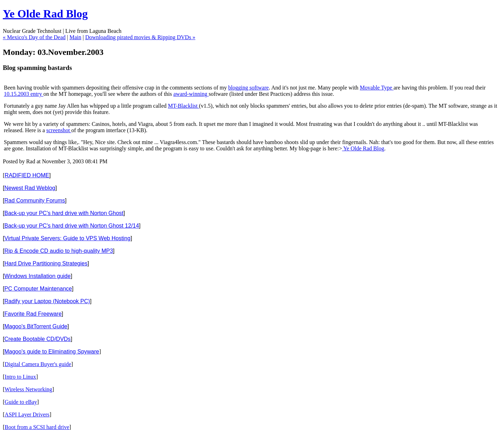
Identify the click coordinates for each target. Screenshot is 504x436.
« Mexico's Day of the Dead (34, 37)
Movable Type (377, 88)
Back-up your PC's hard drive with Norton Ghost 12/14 (72, 226)
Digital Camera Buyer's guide (38, 364)
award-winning (191, 94)
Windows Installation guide (37, 276)
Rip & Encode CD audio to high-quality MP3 (58, 251)
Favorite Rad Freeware (33, 314)
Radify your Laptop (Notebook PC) (47, 301)
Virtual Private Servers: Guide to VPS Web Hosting (67, 238)
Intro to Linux (20, 377)
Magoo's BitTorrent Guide (36, 326)
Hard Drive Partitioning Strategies (46, 263)
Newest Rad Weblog (30, 188)
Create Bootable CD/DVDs (37, 339)
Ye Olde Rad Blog (45, 14)
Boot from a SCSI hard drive (37, 427)
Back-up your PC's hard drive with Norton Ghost (64, 213)
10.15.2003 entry (24, 94)
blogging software (248, 88)
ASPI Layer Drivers (27, 414)
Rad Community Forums (34, 201)
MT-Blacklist (184, 106)
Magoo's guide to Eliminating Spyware (52, 352)
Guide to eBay (21, 402)
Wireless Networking (28, 389)
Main (75, 37)
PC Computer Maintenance (38, 289)
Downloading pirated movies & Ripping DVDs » (140, 37)
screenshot (59, 130)
